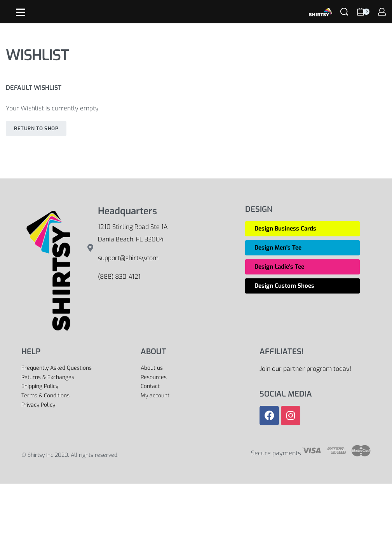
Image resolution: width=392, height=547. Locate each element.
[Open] (21, 12)
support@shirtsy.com (128, 258)
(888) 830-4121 (119, 277)
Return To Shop (36, 128)
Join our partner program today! (305, 369)
